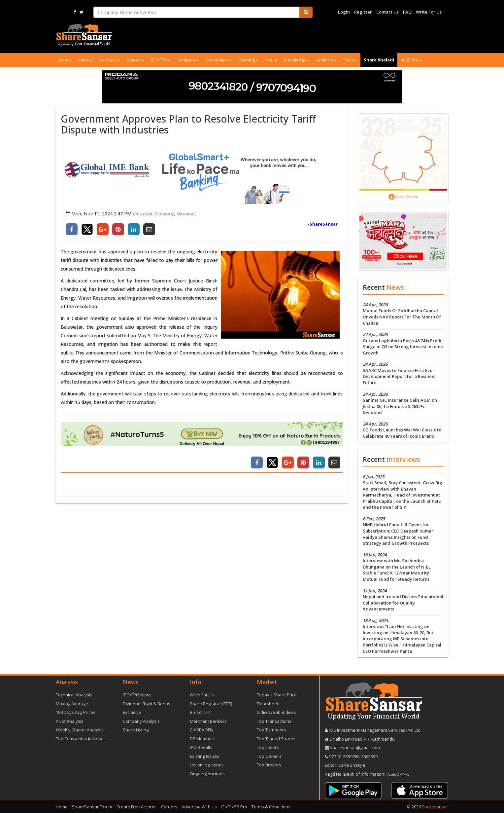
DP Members (203, 739)
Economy (109, 60)
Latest (146, 214)
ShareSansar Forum (92, 807)
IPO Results (201, 747)
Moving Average (72, 704)
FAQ (407, 12)
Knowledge (297, 60)
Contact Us (387, 12)
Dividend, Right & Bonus (147, 704)
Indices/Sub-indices (276, 712)
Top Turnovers (271, 730)
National (186, 214)
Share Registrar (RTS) (211, 704)
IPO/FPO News (137, 695)
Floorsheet (268, 704)
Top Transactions (274, 721)
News (85, 60)
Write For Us (429, 12)
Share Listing (136, 730)
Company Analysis (141, 721)
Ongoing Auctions (207, 774)
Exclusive (132, 712)
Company (188, 60)
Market (135, 60)
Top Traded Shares (276, 739)
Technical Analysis (74, 695)
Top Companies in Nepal (80, 739)
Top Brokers (269, 765)
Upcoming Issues (207, 765)
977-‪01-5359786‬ (344, 757)
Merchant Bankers (208, 721)
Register (363, 12)
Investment (219, 60)
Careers (169, 807)
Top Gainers (269, 756)
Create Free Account (137, 807)
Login (344, 12)
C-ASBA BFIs (202, 730)
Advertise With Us (199, 807)
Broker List (200, 712)
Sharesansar (435, 807)
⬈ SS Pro (411, 60)
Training (248, 60)
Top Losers (268, 747)
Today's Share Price (277, 695)
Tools (350, 60)
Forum (271, 60)
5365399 (369, 757)
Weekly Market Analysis (80, 730)
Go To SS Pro (234, 807)
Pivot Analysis (70, 721)
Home (65, 60)
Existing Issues (204, 756)
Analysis (326, 60)
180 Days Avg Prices (76, 712)
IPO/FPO (161, 60)
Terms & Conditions (271, 807)
